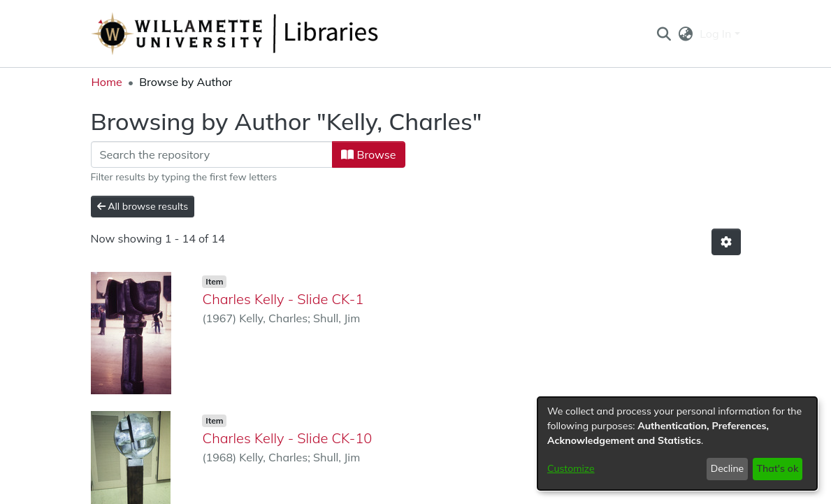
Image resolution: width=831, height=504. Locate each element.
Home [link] (107, 82)
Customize (571, 468)
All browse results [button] (143, 206)
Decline (728, 468)
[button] (664, 34)
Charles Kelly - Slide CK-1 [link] (283, 299)
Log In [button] (717, 34)
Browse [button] (368, 154)
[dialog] (677, 444)
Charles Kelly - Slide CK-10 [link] (287, 438)
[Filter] (212, 154)
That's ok (777, 468)
